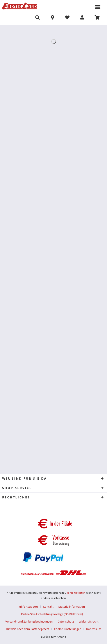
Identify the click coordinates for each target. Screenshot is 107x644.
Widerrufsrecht (89, 621)
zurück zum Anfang (54, 637)
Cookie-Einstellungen (68, 629)
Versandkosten (76, 593)
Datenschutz (66, 621)
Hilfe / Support (29, 607)
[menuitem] (37, 18)
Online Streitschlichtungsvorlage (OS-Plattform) (52, 614)
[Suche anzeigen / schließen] (37, 18)
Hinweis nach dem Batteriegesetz (28, 629)
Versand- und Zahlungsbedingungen (29, 621)
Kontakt (48, 607)
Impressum (94, 629)
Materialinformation (72, 607)
